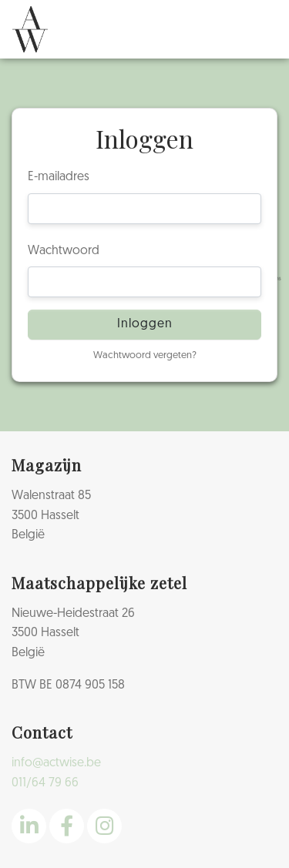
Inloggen (145, 324)
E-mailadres (59, 177)
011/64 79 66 (45, 783)
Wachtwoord (64, 251)
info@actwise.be (56, 763)
